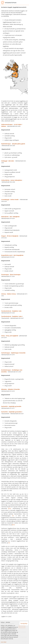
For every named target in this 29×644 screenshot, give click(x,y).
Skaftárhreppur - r (13, 353)
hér (10, 508)
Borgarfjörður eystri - (12, 255)
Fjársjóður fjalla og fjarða (18, 144)
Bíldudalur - (11, 389)
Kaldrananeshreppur (7, 124)
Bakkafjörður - (11, 217)
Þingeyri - (10, 236)
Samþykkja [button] (24, 623)
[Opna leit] (24, 3)
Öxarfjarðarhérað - (11, 311)
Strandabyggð (5, 200)
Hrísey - (10, 336)
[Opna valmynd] (27, 3)
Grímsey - (9, 294)
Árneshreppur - (11, 275)
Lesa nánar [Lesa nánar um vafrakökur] (4, 642)
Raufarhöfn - (11, 406)
